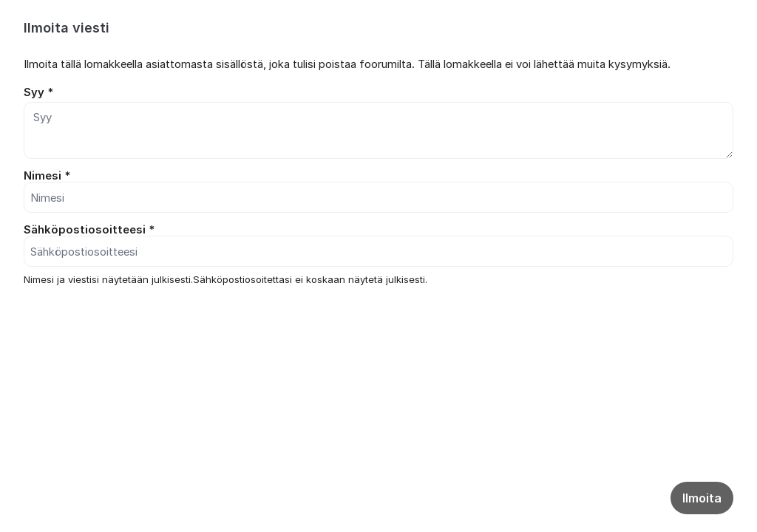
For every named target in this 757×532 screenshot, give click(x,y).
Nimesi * (47, 176)
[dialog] (378, 175)
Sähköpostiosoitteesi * (89, 230)
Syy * (38, 92)
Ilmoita (702, 498)
